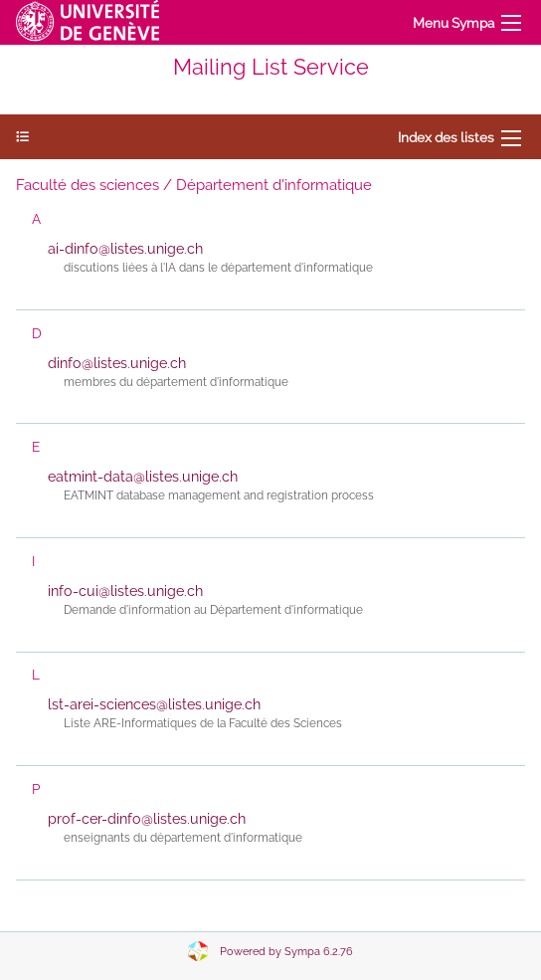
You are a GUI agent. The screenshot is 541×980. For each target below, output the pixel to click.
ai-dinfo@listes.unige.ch (125, 249)
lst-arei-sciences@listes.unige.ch (154, 704)
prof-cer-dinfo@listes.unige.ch (147, 819)
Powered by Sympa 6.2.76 (286, 952)
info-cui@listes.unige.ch (125, 591)
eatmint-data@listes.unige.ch (143, 477)
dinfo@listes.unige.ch (117, 363)
